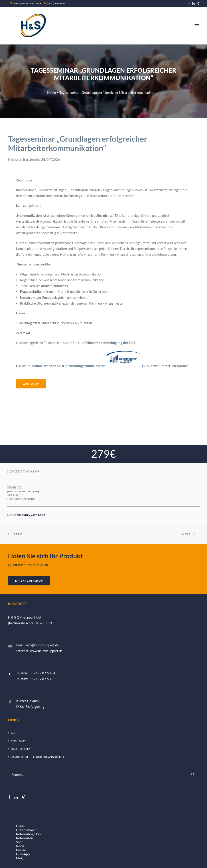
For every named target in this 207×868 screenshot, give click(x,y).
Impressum (19, 741)
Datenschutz (20, 749)
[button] (189, 3)
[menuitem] (189, 3)
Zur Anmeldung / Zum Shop (26, 515)
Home (52, 92)
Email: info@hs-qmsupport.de (38, 645)
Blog (19, 858)
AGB (14, 733)
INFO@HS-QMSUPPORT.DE (26, 3)
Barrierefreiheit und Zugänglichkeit (38, 757)
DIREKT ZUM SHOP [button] (29, 581)
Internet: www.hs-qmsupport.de (39, 651)
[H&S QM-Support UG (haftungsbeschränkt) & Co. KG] (32, 26)
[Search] (103, 775)
